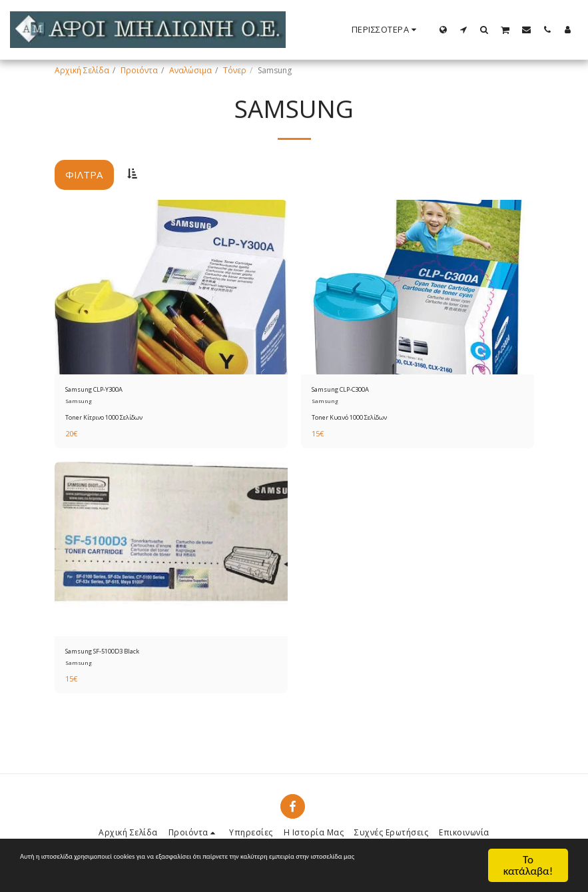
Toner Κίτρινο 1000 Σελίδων (105, 419)
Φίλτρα (84, 175)
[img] (171, 287)
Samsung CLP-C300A (350, 391)
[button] (464, 29)
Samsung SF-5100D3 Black (114, 655)
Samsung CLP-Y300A (104, 391)
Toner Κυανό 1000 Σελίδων (350, 419)
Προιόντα (139, 70)
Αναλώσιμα (190, 70)
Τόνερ (235, 70)
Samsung (79, 403)
